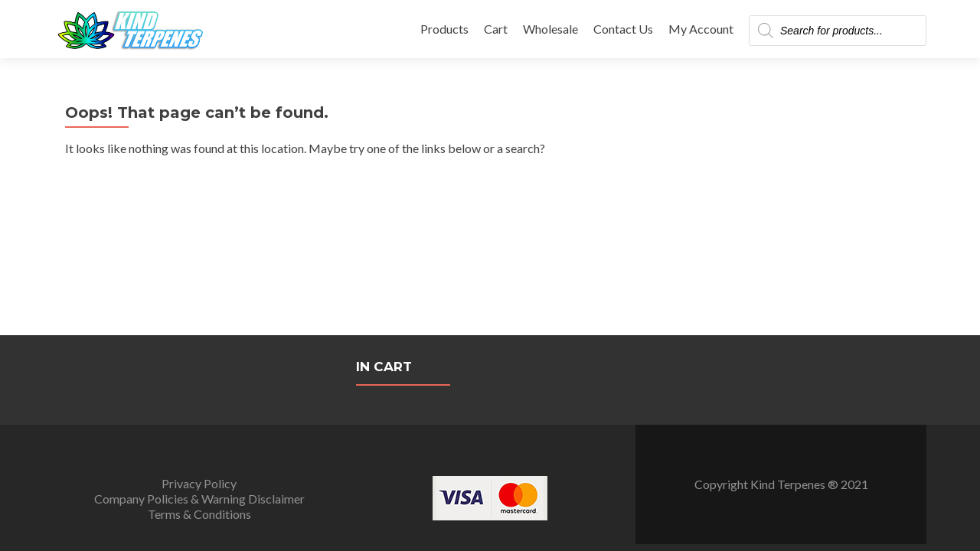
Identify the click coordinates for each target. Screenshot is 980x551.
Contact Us (623, 29)
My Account (701, 29)
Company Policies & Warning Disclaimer (199, 338)
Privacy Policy (199, 323)
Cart (496, 29)
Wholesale (550, 29)
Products (444, 29)
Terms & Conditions (199, 353)
